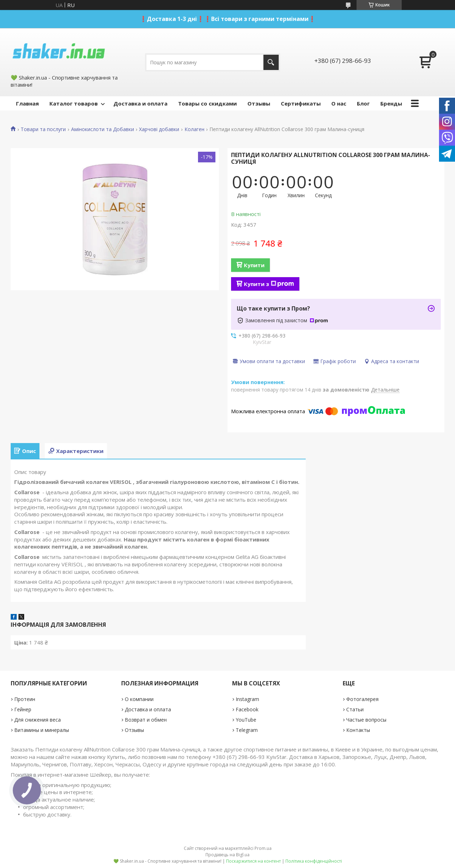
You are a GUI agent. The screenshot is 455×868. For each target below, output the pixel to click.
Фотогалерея (362, 699)
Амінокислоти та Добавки (103, 129)
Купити (254, 265)
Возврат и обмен (146, 720)
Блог (363, 103)
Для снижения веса (38, 720)
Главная (27, 103)
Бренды (391, 103)
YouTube (246, 720)
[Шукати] (271, 62)
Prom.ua (263, 848)
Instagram (247, 699)
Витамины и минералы (42, 730)
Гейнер (23, 709)
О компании (139, 699)
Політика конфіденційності (314, 861)
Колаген (194, 129)
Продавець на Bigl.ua (227, 855)
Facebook (247, 709)
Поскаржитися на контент (253, 861)
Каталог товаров (74, 103)
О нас (339, 103)
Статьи (355, 709)
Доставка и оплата (140, 103)
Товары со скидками (207, 103)
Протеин (25, 699)
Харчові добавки (159, 129)
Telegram (247, 730)
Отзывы (259, 103)
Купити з (269, 284)
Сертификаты (301, 103)
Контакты (358, 730)
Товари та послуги (43, 129)
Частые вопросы (366, 720)
